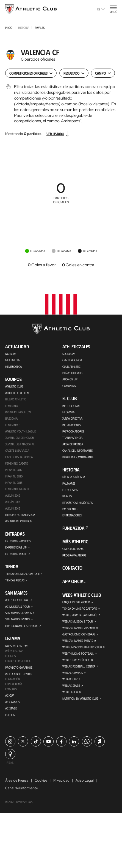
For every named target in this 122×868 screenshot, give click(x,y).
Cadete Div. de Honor (20, 458)
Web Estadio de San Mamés (80, 617)
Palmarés (69, 485)
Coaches (11, 693)
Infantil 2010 (14, 478)
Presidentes (70, 511)
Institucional (71, 406)
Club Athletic (71, 367)
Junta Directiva (73, 419)
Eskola (10, 719)
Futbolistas (70, 491)
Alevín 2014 (13, 504)
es (101, 9)
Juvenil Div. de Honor (20, 439)
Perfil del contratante (78, 458)
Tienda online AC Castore (23, 576)
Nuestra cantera (17, 649)
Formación (13, 683)
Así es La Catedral (17, 603)
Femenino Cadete (17, 465)
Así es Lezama (14, 654)
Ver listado (58, 134)
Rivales (40, 27)
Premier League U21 (18, 413)
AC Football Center (19, 677)
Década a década (74, 478)
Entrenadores (72, 517)
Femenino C (13, 426)
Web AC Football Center (79, 669)
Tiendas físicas (15, 583)
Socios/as (69, 354)
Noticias (11, 354)
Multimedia (13, 360)
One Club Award (74, 551)
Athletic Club (14, 387)
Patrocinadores (73, 432)
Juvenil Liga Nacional (20, 445)
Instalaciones (72, 426)
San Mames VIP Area (19, 616)
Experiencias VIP (16, 550)
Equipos (11, 659)
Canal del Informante (78, 452)
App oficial (74, 583)
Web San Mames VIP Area (79, 630)
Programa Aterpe (74, 557)
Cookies (41, 784)
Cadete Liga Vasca (17, 452)
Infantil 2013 (14, 484)
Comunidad (70, 386)
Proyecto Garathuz (19, 671)
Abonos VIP (70, 380)
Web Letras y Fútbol (76, 663)
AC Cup (10, 699)
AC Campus (13, 706)
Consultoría (14, 688)
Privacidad (61, 784)
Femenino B (13, 406)
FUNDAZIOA (74, 530)
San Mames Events (18, 622)
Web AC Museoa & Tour (78, 624)
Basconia (11, 419)
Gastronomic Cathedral (22, 629)
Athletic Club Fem (17, 393)
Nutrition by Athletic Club (80, 702)
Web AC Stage (71, 689)
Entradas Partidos (18, 543)
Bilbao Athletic (16, 400)
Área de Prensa (73, 445)
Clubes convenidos (18, 664)
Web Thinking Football (78, 656)
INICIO (9, 27)
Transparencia (72, 439)
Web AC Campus (73, 676)
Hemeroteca (14, 367)
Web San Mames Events (78, 643)
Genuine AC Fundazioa (20, 517)
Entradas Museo (16, 556)
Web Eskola (70, 695)
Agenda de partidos (19, 523)
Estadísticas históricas (78, 504)
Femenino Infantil (17, 491)
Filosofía (68, 413)
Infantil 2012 (14, 471)
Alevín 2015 (13, 510)
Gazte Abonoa (72, 360)
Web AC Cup (70, 682)
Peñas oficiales (73, 373)
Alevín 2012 (13, 497)
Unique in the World (76, 604)
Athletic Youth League (20, 432)
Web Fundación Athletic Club (82, 650)
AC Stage (11, 713)
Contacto (72, 570)
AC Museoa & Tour (18, 609)
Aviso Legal (84, 784)
